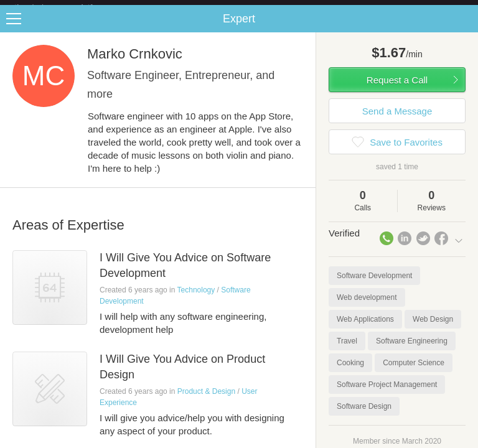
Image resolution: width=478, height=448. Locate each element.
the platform (67, 7)
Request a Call (397, 90)
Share (466, 29)
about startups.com (429, 8)
